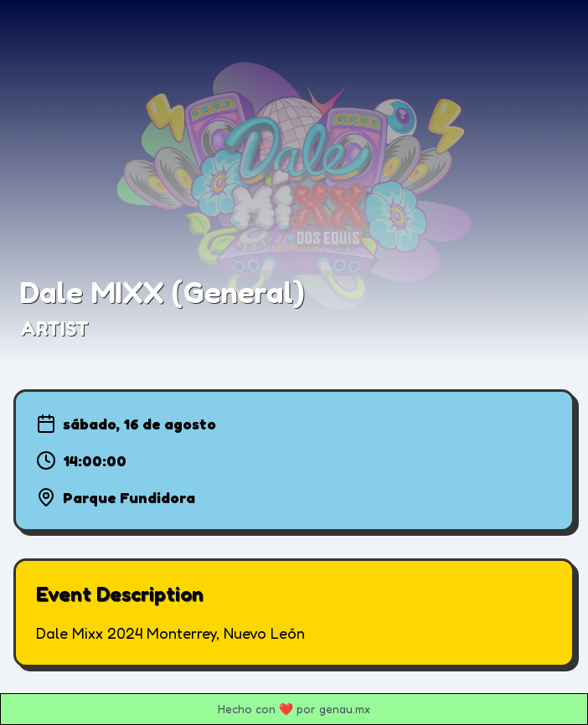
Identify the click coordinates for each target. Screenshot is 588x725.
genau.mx (345, 709)
